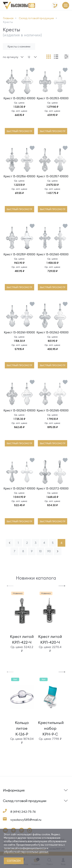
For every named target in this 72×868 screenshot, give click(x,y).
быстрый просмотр (19, 131)
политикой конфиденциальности (25, 848)
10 (40, 551)
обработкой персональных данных (26, 852)
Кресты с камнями (19, 46)
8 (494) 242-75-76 (23, 812)
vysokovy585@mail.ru (26, 820)
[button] (10, 586)
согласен (14, 861)
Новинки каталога (36, 578)
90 (49, 551)
